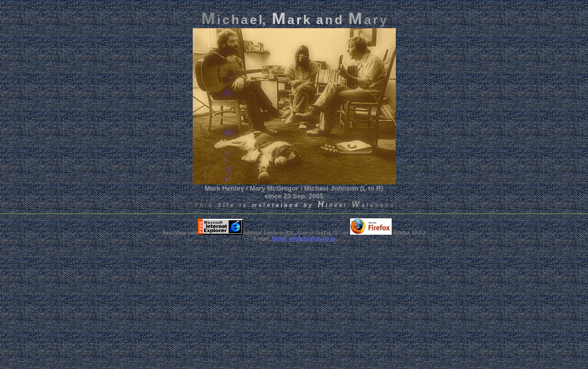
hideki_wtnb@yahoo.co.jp (303, 239)
